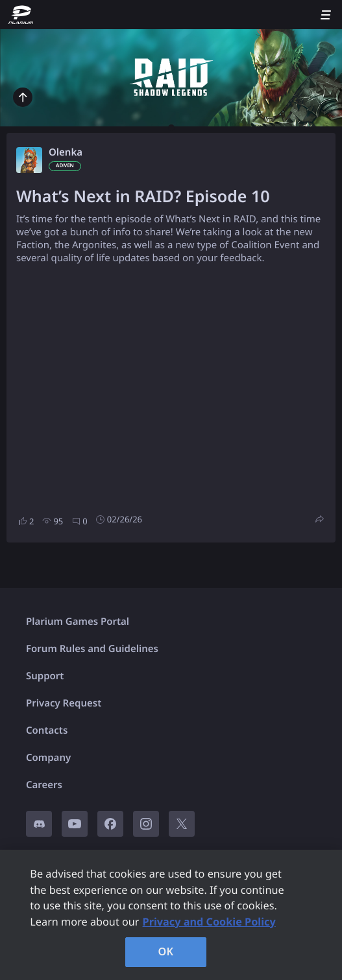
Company (48, 758)
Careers (44, 785)
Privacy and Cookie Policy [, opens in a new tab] (209, 922)
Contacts (47, 730)
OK (166, 951)
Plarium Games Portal (78, 622)
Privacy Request (64, 703)
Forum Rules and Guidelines (92, 649)
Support (45, 676)
